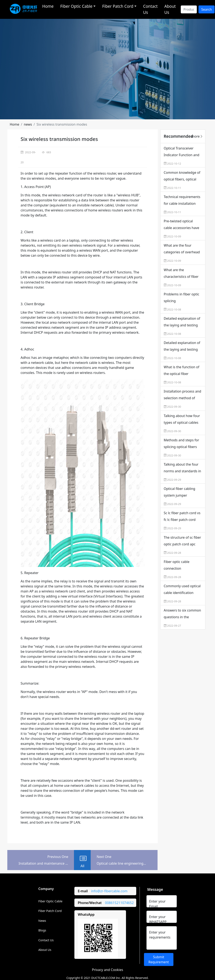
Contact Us (150, 9)
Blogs (42, 930)
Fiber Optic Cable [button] (76, 6)
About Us (170, 9)
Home (48, 6)
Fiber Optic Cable (50, 901)
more (197, 136)
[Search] (189, 9)
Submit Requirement (159, 959)
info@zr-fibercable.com (109, 891)
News (42, 921)
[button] (15, 124)
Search (207, 9)
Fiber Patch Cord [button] (118, 6)
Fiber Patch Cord (50, 911)
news (28, 124)
